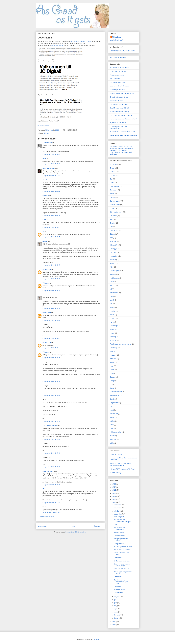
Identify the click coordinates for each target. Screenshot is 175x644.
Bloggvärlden (115, 186)
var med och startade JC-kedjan (82, 42)
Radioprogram (115, 271)
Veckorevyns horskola (118, 90)
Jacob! (45, 241)
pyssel (112, 315)
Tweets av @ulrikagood (118, 57)
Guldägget (114, 249)
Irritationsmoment (116, 392)
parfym (112, 428)
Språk (112, 208)
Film (111, 227)
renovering (114, 256)
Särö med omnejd (116, 212)
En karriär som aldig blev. (119, 71)
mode (112, 296)
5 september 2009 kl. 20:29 (51, 421)
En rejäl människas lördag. (119, 97)
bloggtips (113, 252)
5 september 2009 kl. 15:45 (51, 309)
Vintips (112, 351)
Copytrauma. (118, 577)
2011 (114, 496)
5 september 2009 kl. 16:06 (51, 320)
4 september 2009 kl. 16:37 (51, 154)
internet (113, 285)
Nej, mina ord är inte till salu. (120, 68)
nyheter (113, 311)
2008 (114, 622)
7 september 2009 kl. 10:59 (51, 485)
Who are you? (119, 517)
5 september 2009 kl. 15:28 (51, 279)
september (118, 514)
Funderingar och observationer (121, 344)
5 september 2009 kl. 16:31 (51, 338)
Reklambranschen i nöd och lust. (121, 147)
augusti (117, 597)
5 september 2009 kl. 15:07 (51, 265)
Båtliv (112, 373)
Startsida (71, 526)
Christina (46, 180)
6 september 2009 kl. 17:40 (51, 453)
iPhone (112, 307)
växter (112, 370)
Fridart (116, 525)
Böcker (112, 234)
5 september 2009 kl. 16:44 (51, 348)
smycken (113, 439)
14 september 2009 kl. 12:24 (52, 512)
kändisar (113, 274)
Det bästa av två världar (118, 82)
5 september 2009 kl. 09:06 (51, 192)
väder (112, 443)
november (118, 508)
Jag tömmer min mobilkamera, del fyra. (122, 521)
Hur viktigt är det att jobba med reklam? (124, 119)
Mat (111, 238)
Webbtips (113, 329)
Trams (112, 168)
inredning (113, 359)
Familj (112, 183)
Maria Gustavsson (49, 168)
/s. (43, 231)
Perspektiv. (118, 587)
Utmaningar (114, 326)
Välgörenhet (114, 403)
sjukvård (113, 436)
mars (116, 612)
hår (111, 304)
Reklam (46, 133)
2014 (114, 487)
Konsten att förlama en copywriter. (122, 149)
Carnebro (46, 196)
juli (115, 600)
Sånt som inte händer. (122, 569)
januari (117, 618)
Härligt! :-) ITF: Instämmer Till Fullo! (122, 469)
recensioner (114, 230)
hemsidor (46, 125)
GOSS (112, 197)
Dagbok (113, 377)
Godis (112, 388)
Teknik (112, 399)
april (116, 609)
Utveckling (114, 348)
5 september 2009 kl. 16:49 (51, 395)
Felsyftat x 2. (118, 558)
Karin (44, 220)
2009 (114, 502)
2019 (114, 484)
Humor (112, 322)
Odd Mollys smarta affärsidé (120, 108)
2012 (114, 493)
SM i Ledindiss (115, 79)
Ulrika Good (47, 269)
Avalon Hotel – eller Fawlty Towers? (122, 132)
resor (112, 366)
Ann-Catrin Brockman (50, 426)
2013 (114, 490)
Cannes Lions (115, 201)
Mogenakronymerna (117, 75)
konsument (114, 414)
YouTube (113, 241)
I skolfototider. (119, 593)
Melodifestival (115, 395)
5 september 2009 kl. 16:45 (51, 358)
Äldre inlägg (98, 526)
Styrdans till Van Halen (118, 123)
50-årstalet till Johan (117, 101)
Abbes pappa (47, 143)
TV (111, 179)
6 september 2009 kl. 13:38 (51, 439)
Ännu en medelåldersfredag (120, 112)
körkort (112, 421)
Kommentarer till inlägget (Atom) (76, 532)
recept (112, 333)
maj (116, 606)
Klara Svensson (48, 471)
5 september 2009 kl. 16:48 (51, 382)
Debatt (112, 175)
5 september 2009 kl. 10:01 (51, 227)
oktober (117, 511)
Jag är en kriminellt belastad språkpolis (123, 135)
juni (116, 603)
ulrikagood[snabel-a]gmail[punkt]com (123, 51)
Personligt (114, 164)
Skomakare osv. (119, 536)
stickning (113, 337)
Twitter (112, 263)
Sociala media (115, 205)
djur (111, 406)
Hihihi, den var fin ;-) (117, 454)
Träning (113, 223)
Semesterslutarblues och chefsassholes (119, 127)
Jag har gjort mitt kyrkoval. (123, 547)
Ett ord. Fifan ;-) (115, 473)
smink (112, 300)
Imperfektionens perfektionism (120, 529)
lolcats (112, 362)
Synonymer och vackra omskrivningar (122, 565)
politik (112, 282)
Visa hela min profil (117, 40)
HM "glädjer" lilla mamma (119, 104)
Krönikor (113, 260)
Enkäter (113, 318)
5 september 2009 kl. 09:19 (51, 215)
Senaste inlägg (43, 526)
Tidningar (113, 190)
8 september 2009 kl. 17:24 (51, 503)
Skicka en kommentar (47, 517)
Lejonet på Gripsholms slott (120, 86)
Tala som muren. (120, 590)
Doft (111, 384)
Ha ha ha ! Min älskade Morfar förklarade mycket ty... (121, 464)
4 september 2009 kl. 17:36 (51, 164)
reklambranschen (116, 432)
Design (112, 381)
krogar (112, 417)
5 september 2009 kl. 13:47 (51, 237)
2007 (114, 625)
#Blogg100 (114, 245)
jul (111, 289)
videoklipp (114, 340)
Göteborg (113, 216)
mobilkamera (115, 278)
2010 (114, 499)
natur (112, 425)
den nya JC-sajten (57, 46)
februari (117, 615)
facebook (113, 355)
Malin (44, 158)
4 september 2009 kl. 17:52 (51, 176)
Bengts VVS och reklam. (119, 150)
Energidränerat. (119, 544)
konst (112, 410)
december (118, 505)
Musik (112, 194)
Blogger (96, 640)
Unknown (46, 283)
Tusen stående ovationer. (123, 550)
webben (41, 125)
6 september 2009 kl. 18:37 (51, 467)
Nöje (112, 267)
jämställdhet (114, 293)
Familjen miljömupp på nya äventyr (122, 93)
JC (38, 125)
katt (111, 219)
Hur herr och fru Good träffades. (121, 115)
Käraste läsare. (119, 533)
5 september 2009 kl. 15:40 (51, 291)
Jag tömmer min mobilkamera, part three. (121, 582)
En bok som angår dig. (122, 561)
